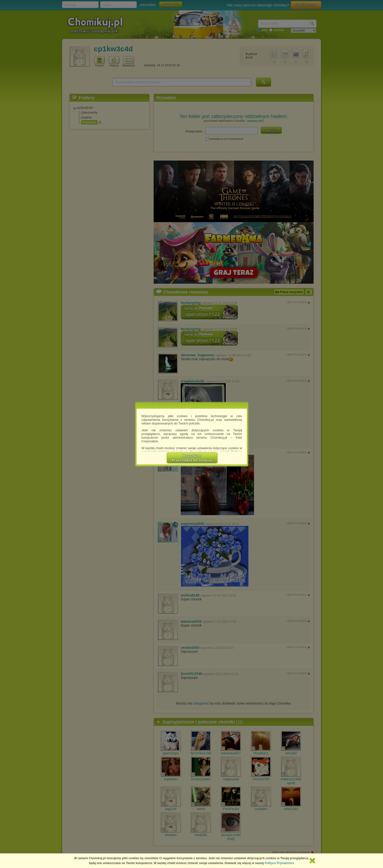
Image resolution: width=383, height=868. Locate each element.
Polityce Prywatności (279, 863)
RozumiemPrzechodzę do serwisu (192, 458)
